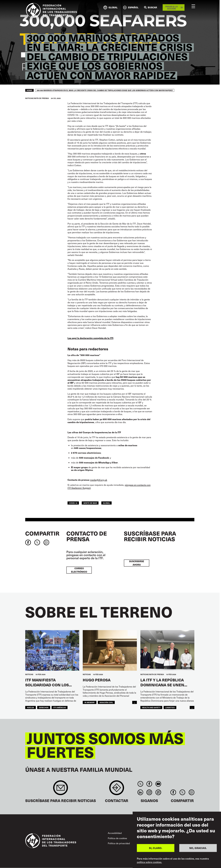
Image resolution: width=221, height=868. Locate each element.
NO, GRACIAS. (198, 848)
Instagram (149, 792)
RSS (158, 792)
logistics (170, 707)
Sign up (61, 789)
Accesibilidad (115, 833)
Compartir (42, 533)
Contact (117, 789)
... (135, 702)
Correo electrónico (79, 570)
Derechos (44, 707)
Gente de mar (90, 503)
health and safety (151, 707)
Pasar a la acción (172, 7)
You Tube (158, 784)
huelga (31, 707)
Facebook (149, 784)
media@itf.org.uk (99, 480)
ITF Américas (60, 707)
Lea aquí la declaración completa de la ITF (90, 338)
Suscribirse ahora (137, 563)
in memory (90, 702)
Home (29, 90)
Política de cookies (117, 838)
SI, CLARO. (156, 848)
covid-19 (73, 503)
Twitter (140, 784)
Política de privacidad (119, 843)
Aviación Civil (106, 702)
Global (106, 503)
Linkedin (140, 792)
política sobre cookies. (149, 862)
